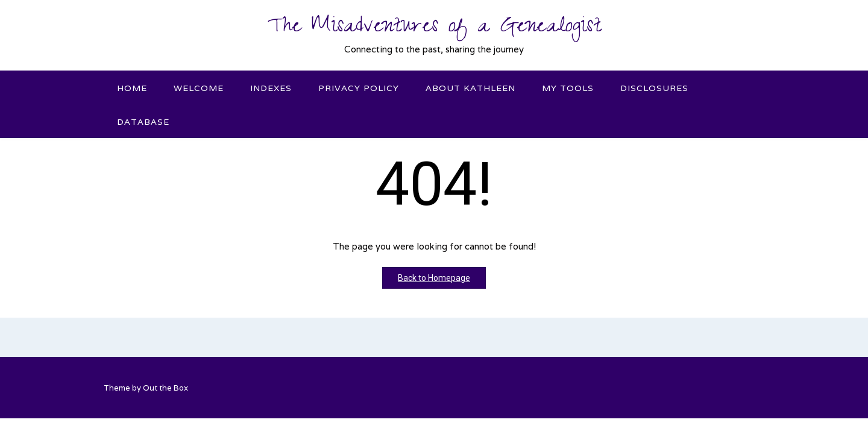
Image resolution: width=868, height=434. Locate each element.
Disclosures (654, 88)
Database (143, 122)
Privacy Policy (359, 88)
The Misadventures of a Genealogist (434, 28)
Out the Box (165, 388)
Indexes (271, 88)
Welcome (199, 88)
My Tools (568, 88)
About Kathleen (470, 88)
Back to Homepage (434, 278)
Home (132, 88)
